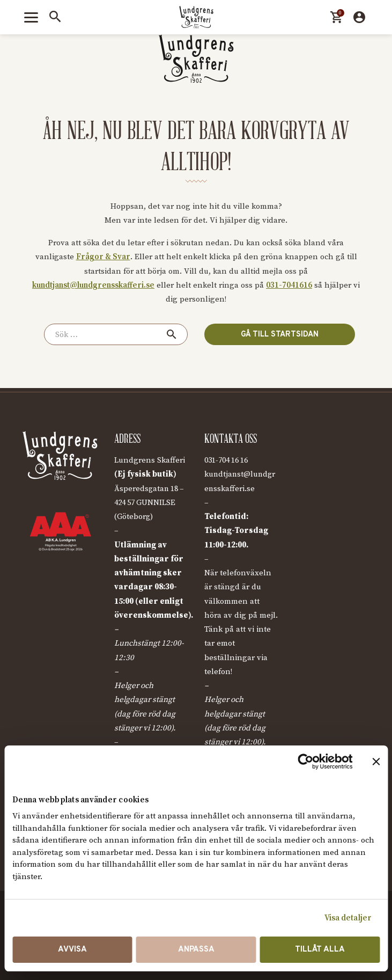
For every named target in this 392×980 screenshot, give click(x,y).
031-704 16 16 (229, 460)
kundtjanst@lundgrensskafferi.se (93, 285)
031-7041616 (289, 285)
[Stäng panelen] (376, 762)
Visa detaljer (348, 918)
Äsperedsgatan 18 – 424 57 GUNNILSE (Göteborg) (151, 503)
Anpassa (196, 950)
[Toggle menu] (31, 17)
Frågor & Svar (103, 257)
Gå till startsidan (276, 334)
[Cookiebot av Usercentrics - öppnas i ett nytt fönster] (305, 762)
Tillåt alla (320, 950)
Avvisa (72, 950)
